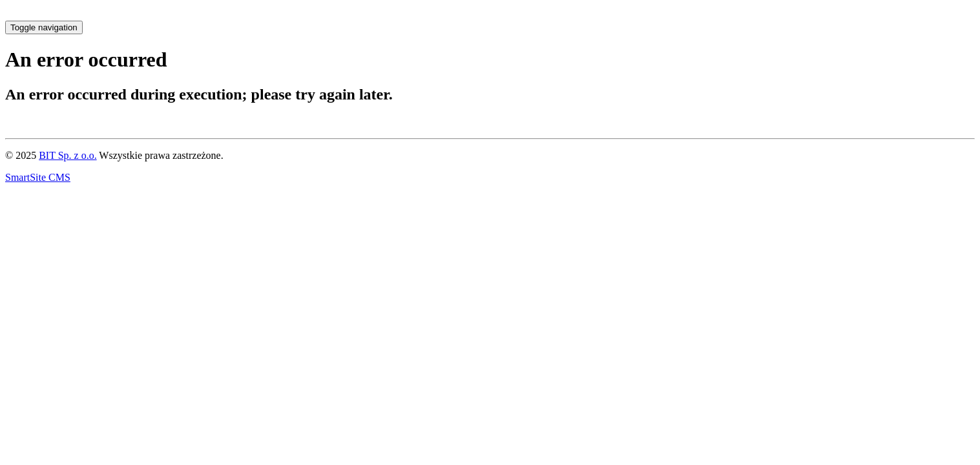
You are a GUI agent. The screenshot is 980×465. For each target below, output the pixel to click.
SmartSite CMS (38, 177)
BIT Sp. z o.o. (68, 155)
